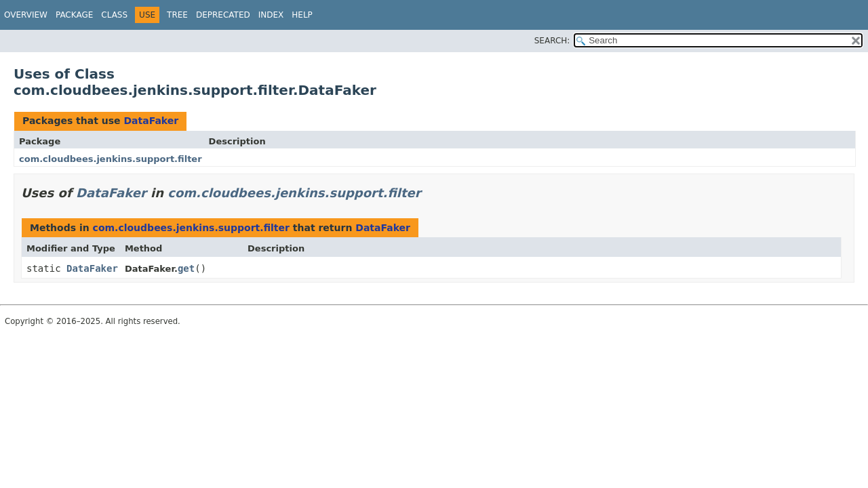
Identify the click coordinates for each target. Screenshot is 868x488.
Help (302, 15)
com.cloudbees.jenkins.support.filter (111, 159)
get (186, 268)
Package (74, 15)
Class (114, 15)
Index (271, 15)
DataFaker (151, 121)
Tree (177, 15)
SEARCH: (552, 41)
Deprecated (223, 15)
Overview (26, 15)
